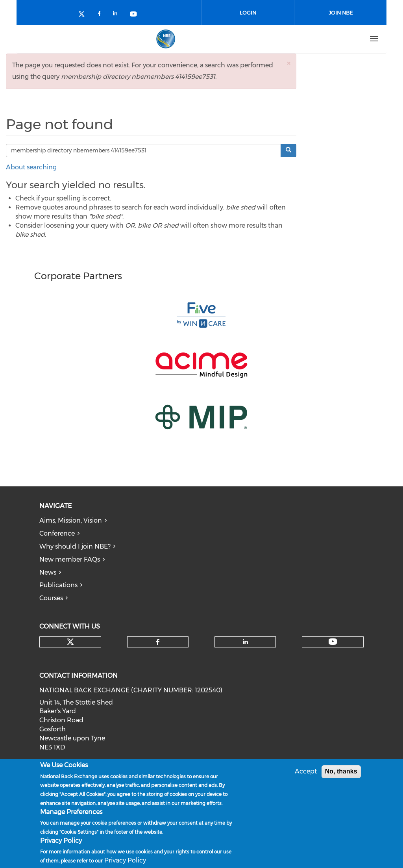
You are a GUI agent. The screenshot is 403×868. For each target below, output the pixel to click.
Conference (57, 533)
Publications (58, 585)
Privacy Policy (125, 861)
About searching (31, 167)
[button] (288, 63)
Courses (51, 598)
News (48, 572)
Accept (306, 772)
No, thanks (341, 772)
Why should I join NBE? (75, 546)
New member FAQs (70, 559)
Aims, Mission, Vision (71, 520)
